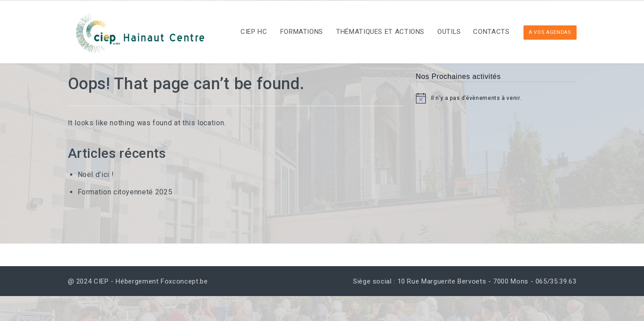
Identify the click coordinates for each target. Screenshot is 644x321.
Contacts (490, 32)
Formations (293, 32)
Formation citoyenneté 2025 (125, 192)
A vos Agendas (550, 32)
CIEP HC (243, 32)
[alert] (496, 98)
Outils (445, 32)
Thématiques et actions (374, 32)
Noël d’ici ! (96, 175)
